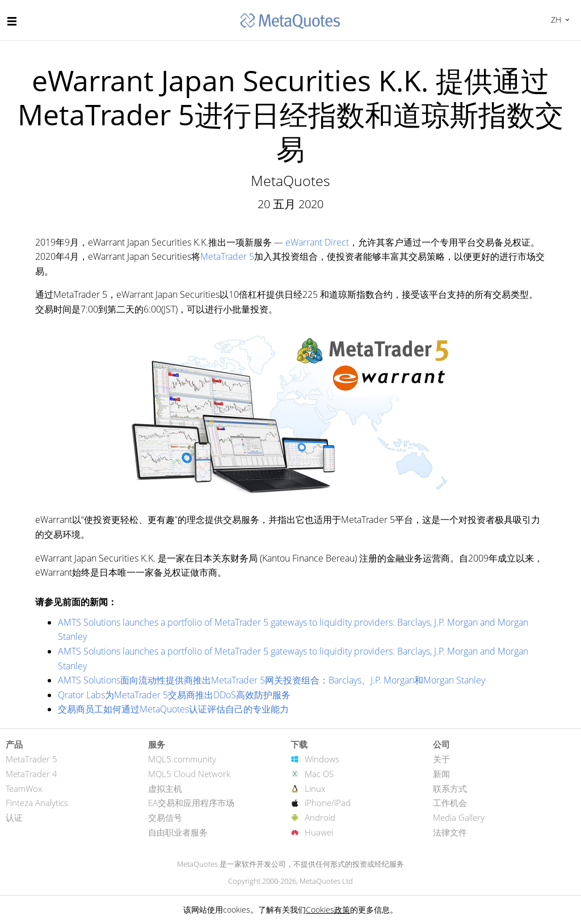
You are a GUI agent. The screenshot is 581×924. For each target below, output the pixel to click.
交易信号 (165, 817)
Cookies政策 (328, 910)
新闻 (441, 774)
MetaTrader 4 (31, 774)
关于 (441, 759)
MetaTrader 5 (227, 256)
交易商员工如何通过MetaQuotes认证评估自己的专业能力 (173, 709)
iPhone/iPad (328, 803)
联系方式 (450, 788)
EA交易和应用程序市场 (191, 803)
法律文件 (450, 832)
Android (320, 817)
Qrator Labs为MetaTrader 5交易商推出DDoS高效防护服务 (174, 695)
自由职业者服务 (178, 832)
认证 (14, 817)
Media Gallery (459, 817)
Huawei (319, 832)
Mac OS (319, 774)
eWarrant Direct (317, 242)
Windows (322, 759)
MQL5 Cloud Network (189, 774)
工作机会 (450, 803)
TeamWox (24, 788)
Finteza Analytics (37, 803)
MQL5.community (182, 759)
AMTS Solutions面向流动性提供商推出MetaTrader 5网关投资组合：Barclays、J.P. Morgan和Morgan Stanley (271, 680)
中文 (555, 20)
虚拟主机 (165, 788)
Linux (315, 788)
